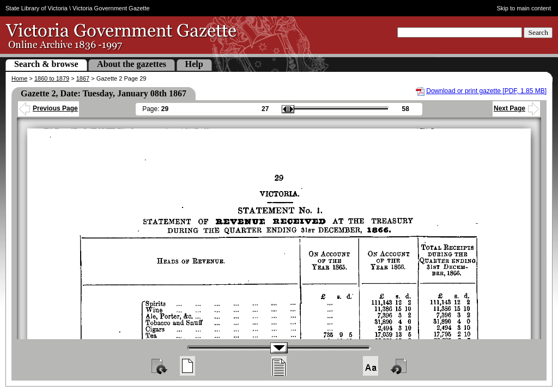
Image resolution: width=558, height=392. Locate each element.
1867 (83, 78)
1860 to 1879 (52, 78)
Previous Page (48, 108)
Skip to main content (524, 8)
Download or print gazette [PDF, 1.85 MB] (486, 91)
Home (19, 78)
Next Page (516, 108)
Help (194, 64)
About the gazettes (132, 64)
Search (538, 32)
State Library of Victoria (37, 8)
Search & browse (46, 64)
